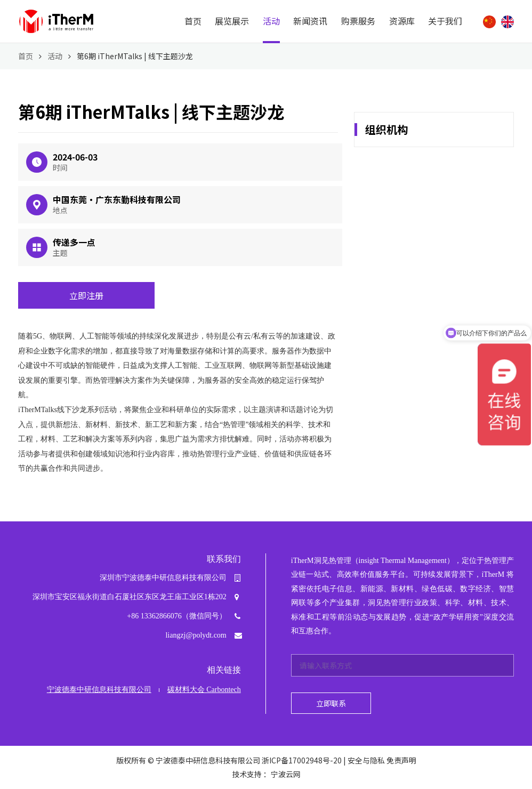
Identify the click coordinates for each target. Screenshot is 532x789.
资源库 (402, 21)
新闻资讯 (310, 21)
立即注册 (86, 295)
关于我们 (445, 21)
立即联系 (331, 703)
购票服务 (358, 21)
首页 (193, 21)
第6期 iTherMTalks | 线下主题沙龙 (135, 56)
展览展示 (232, 21)
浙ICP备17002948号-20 (302, 760)
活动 (271, 21)
